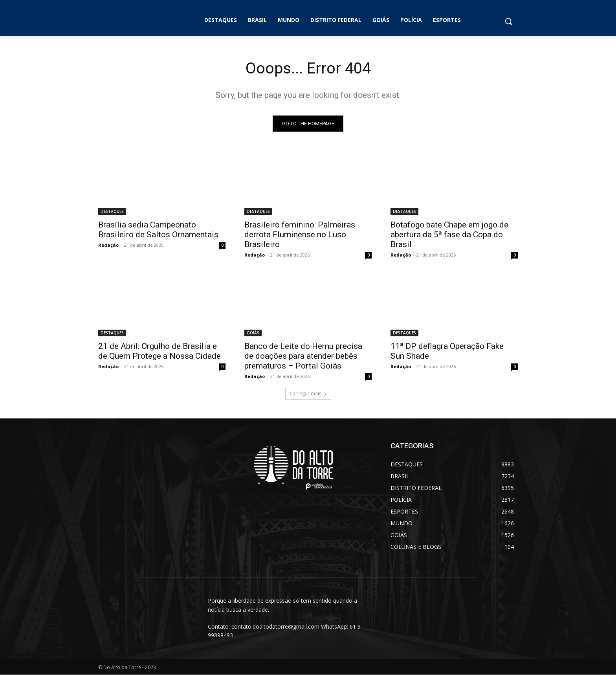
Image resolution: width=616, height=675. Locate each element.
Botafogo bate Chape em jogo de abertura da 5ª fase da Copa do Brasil (449, 235)
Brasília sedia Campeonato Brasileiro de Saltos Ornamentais (158, 230)
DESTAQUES (112, 212)
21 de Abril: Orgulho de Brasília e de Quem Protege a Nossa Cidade (159, 351)
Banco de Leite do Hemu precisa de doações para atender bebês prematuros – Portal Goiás (303, 356)
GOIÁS (253, 333)
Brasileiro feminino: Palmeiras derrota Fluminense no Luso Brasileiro (300, 235)
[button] (508, 21)
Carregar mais (308, 394)
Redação (108, 245)
